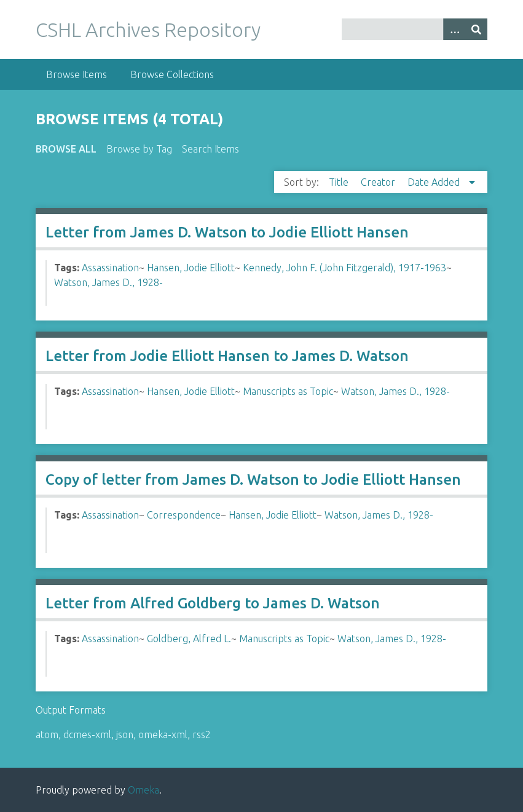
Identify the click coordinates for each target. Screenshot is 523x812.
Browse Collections (172, 74)
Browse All (66, 149)
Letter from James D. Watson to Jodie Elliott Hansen (227, 232)
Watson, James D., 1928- (108, 282)
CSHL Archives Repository (148, 30)
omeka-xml (163, 734)
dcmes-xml (87, 734)
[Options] (454, 29)
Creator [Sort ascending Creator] (379, 182)
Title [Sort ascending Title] (340, 182)
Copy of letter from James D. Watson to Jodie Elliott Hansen (253, 480)
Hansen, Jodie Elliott (191, 268)
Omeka (144, 790)
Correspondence (184, 515)
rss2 (202, 734)
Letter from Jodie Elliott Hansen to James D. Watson (227, 356)
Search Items (210, 149)
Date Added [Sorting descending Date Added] (435, 182)
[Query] (415, 29)
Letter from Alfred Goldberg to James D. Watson (213, 603)
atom (47, 734)
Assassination (110, 268)
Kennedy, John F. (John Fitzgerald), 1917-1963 (344, 268)
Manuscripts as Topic (288, 391)
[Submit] (476, 29)
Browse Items (77, 74)
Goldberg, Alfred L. (189, 639)
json (125, 734)
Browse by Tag (139, 149)
